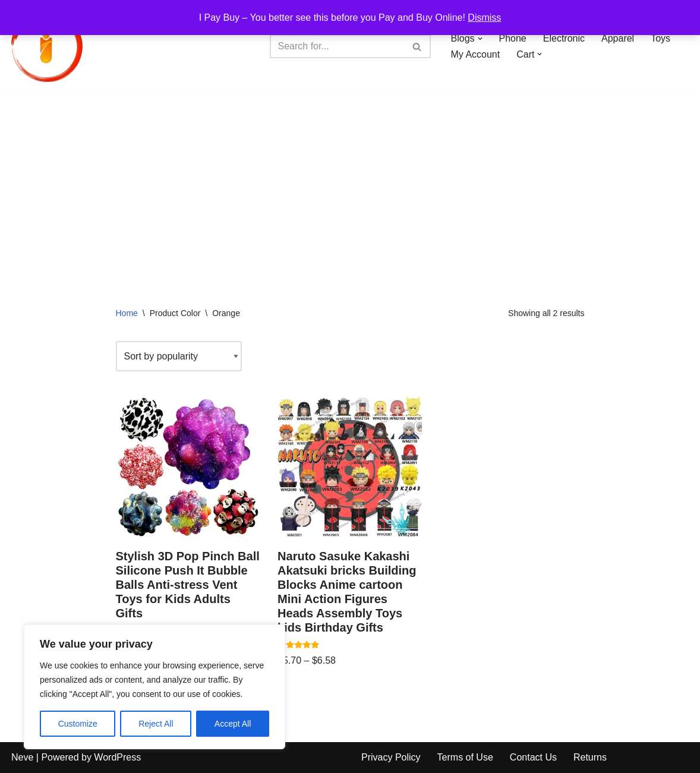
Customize (78, 724)
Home (127, 313)
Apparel (618, 38)
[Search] (337, 46)
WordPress (117, 757)
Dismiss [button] (484, 18)
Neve (22, 757)
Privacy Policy (391, 757)
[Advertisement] (350, 182)
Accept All (233, 724)
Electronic (564, 38)
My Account (476, 54)
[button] (480, 39)
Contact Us (533, 757)
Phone (513, 38)
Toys (660, 38)
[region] (154, 687)
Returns (590, 757)
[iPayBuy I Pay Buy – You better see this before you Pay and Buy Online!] (47, 46)
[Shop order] (179, 356)
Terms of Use (465, 757)
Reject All (156, 724)
